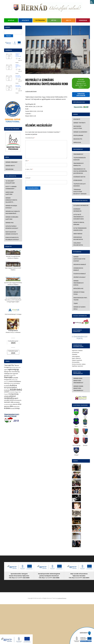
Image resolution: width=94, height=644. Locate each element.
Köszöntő (25, 20)
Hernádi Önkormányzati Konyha (81, 277)
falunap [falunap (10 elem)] (6, 367)
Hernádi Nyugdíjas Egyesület (11, 202)
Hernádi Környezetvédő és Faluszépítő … (13, 197)
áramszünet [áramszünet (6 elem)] (16, 402)
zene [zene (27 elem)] (20, 400)
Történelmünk (40, 20)
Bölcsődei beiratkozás (18, 76)
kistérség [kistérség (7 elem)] (6, 379)
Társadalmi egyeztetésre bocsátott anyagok (80, 192)
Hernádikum (83, 20)
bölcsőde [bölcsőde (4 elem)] (13, 363)
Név (27, 161)
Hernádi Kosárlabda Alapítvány (12, 214)
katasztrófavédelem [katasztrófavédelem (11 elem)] (15, 377)
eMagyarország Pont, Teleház (80, 290)
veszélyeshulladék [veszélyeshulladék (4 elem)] (8, 400)
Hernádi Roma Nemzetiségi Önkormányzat (78, 372)
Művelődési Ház (78, 282)
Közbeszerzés (78, 180)
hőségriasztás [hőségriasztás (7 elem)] (8, 375)
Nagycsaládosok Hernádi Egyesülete (12, 229)
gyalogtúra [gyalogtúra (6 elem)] (7, 371)
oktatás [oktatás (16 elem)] (6, 392)
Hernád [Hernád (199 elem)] (8, 373)
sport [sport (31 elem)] (16, 394)
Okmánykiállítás (76, 354)
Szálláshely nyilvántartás (78, 242)
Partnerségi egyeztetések (77, 127)
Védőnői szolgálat (79, 273)
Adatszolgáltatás (76, 348)
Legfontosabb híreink (31, 91)
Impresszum (77, 142)
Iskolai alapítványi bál (18, 66)
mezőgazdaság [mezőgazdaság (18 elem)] (13, 390)
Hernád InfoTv (10, 166)
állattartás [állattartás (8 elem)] (7, 402)
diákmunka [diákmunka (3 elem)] (18, 363)
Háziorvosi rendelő (79, 262)
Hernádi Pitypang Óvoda (81, 286)
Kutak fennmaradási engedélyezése (80, 227)
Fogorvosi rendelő (79, 269)
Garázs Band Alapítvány (13, 192)
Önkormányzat (78, 154)
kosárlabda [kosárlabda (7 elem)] (7, 381)
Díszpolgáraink (78, 135)
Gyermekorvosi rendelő (81, 266)
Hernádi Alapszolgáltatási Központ (79, 257)
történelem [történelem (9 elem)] (17, 398)
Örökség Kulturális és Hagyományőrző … (12, 208)
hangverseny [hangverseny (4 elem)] (13, 371)
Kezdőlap (11, 20)
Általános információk (81, 205)
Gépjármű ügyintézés (77, 352)
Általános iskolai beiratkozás (18, 55)
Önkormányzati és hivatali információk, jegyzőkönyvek (80, 171)
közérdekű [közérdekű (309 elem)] (16, 385)
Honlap (28, 178)
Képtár (54, 20)
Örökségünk (9, 169)
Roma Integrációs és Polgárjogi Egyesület (12, 234)
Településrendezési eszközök (79, 159)
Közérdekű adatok (79, 177)
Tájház (75, 295)
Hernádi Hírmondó (11, 162)
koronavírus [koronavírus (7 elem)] (17, 379)
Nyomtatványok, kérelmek (79, 221)
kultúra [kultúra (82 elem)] (13, 381)
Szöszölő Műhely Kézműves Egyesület (12, 223)
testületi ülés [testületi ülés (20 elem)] (9, 398)
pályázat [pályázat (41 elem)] (12, 392)
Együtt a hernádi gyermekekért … (11, 188)
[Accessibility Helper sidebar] (92, 2)
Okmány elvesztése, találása (79, 356)
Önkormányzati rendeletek (78, 164)
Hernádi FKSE (9, 218)
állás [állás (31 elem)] (11, 402)
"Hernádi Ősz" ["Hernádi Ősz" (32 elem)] (9, 361)
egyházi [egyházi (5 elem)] (6, 365)
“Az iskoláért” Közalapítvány (10, 182)
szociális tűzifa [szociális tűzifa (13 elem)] (9, 396)
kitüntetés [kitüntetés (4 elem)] (11, 379)
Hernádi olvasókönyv (80, 132)
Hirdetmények (78, 232)
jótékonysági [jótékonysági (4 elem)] (14, 375)
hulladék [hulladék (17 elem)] (15, 373)
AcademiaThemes (62, 590)
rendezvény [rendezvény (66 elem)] (9, 394)
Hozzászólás (30, 138)
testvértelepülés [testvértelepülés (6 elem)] (17, 396)
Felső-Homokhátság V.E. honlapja (13, 310)
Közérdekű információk (81, 209)
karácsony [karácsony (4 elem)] (6, 377)
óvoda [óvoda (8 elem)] (12, 404)
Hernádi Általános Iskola (79, 299)
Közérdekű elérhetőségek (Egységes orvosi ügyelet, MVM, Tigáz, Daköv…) (81, 83)
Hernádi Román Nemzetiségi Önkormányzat (78, 380)
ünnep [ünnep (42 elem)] (17, 404)
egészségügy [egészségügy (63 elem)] (14, 365)
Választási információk (81, 95)
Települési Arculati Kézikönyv (79, 185)
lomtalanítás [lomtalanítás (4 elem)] (12, 388)
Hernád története (79, 123)
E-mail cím (29, 169)
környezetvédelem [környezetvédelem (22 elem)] (11, 383)
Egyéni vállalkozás (76, 350)
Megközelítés (78, 139)
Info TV (69, 20)
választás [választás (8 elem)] (15, 400)
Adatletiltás (75, 346)
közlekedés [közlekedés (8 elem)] (7, 386)
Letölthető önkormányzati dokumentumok (78, 215)
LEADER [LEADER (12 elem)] (6, 388)
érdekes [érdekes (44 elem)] (7, 404)
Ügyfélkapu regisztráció (77, 357)
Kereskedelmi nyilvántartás (78, 236)
